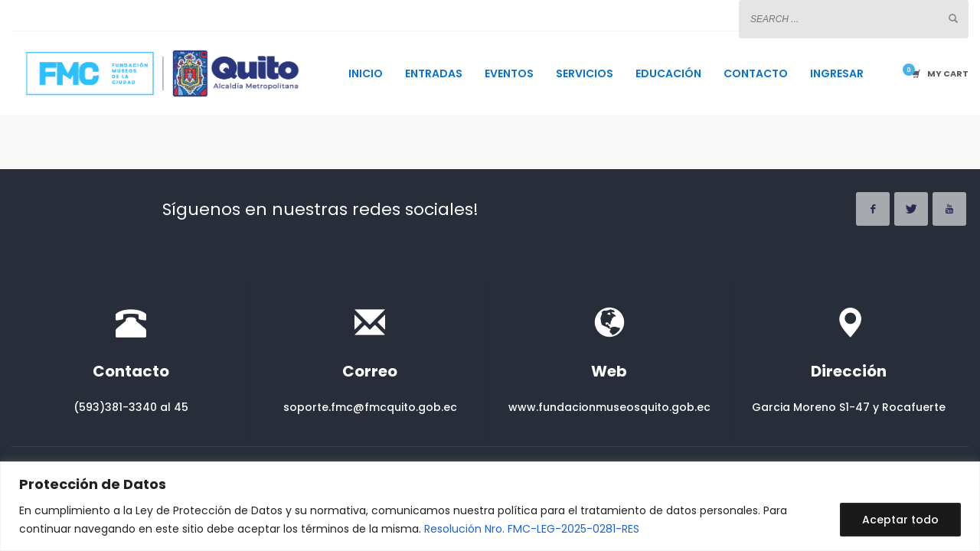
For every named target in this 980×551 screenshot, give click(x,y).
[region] (490, 506)
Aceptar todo (900, 520)
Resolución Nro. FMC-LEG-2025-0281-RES (532, 529)
